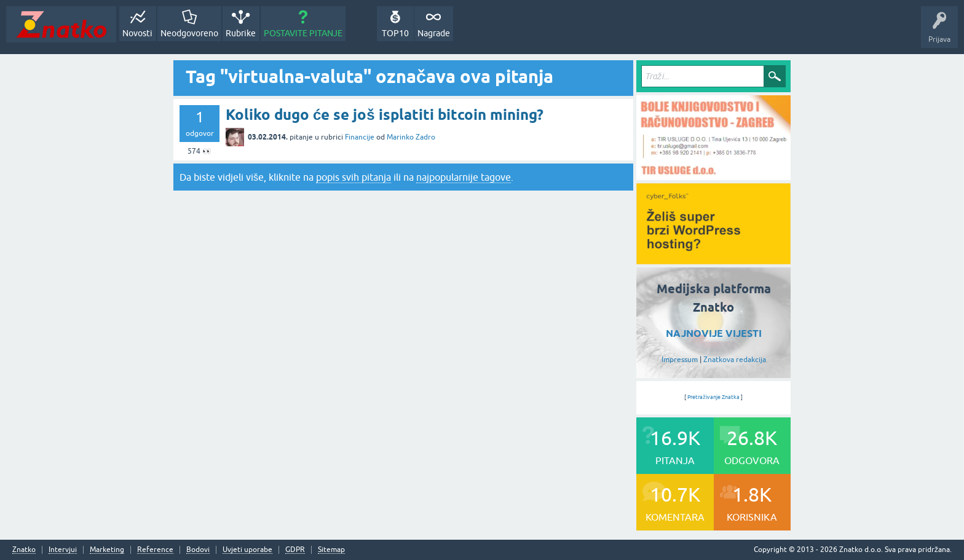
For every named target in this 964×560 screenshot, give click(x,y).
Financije (360, 137)
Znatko (24, 550)
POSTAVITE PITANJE (303, 33)
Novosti (137, 33)
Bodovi (198, 550)
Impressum (680, 360)
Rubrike (241, 33)
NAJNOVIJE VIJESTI (714, 333)
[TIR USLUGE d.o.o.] (713, 176)
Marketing (107, 550)
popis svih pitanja (354, 177)
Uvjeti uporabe (247, 550)
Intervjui (63, 550)
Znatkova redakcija (735, 360)
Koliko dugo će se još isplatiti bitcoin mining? (385, 115)
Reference (155, 550)
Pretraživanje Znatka (713, 397)
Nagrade (434, 33)
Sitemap (331, 550)
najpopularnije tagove (464, 177)
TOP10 (395, 33)
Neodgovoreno (189, 33)
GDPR (295, 550)
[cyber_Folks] (713, 260)
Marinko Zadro (411, 137)
